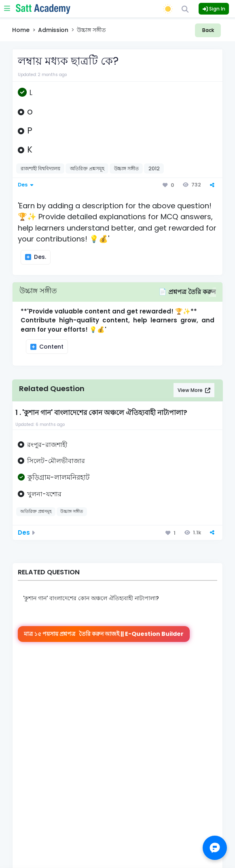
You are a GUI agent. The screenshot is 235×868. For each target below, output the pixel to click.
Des (25, 185)
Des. (39, 257)
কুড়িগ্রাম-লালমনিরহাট (58, 477)
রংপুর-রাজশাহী (47, 445)
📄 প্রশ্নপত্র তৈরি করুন (187, 292)
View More (191, 390)
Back (208, 30)
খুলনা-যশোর (44, 494)
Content (51, 347)
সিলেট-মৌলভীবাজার (56, 461)
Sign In (214, 9)
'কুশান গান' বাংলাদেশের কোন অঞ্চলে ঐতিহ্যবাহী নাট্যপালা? (91, 598)
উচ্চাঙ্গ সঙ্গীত (38, 291)
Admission (53, 30)
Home (21, 30)
